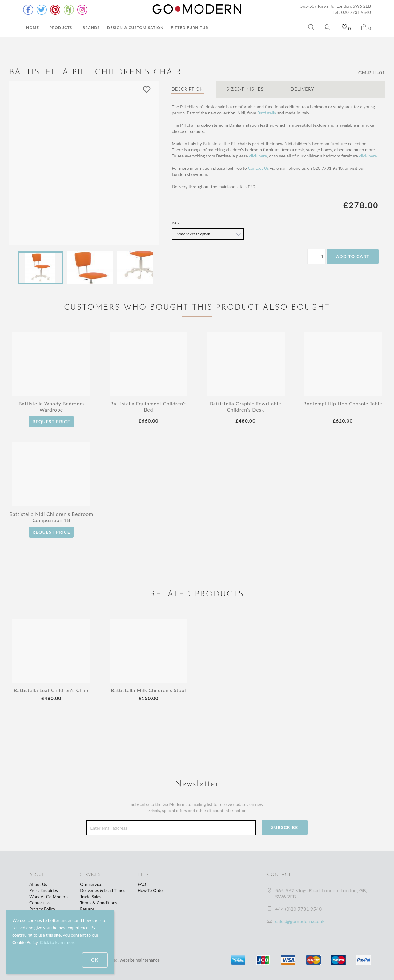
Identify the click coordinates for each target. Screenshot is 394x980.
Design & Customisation (135, 28)
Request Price (51, 422)
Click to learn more (58, 942)
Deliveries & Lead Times (103, 890)
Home (33, 28)
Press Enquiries (44, 890)
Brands (91, 28)
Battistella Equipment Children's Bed (148, 406)
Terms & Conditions (98, 903)
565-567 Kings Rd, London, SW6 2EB (336, 6)
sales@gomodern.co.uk (300, 921)
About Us (38, 884)
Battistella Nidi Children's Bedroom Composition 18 (51, 517)
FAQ (142, 884)
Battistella (267, 113)
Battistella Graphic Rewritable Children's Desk (246, 406)
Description (187, 90)
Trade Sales (91, 896)
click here (258, 156)
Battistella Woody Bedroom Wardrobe (51, 406)
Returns (87, 909)
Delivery (303, 90)
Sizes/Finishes (245, 90)
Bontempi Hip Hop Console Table (343, 403)
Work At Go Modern (48, 896)
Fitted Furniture (191, 28)
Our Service (91, 884)
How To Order (151, 890)
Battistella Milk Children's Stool (148, 690)
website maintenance (140, 960)
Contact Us (258, 168)
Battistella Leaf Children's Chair (51, 690)
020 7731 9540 (356, 12)
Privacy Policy (42, 909)
